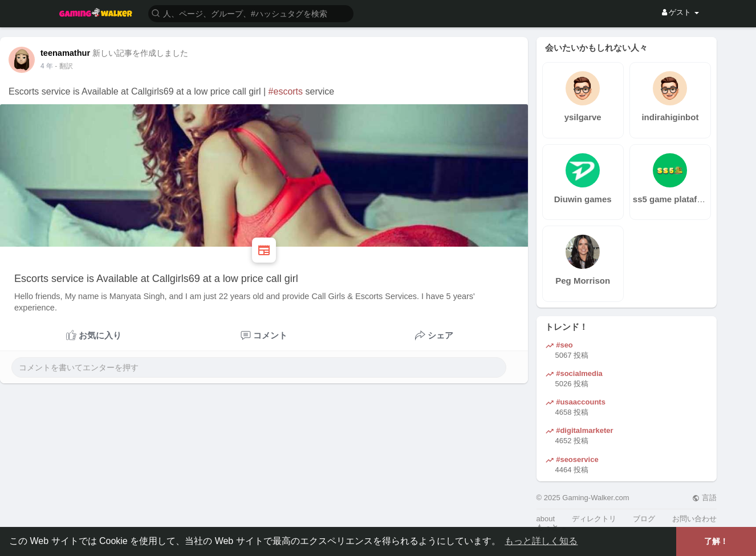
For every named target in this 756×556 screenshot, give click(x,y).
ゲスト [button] (680, 12)
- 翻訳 (64, 66)
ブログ (644, 519)
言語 (704, 498)
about (546, 519)
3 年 (47, 66)
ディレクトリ (594, 519)
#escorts (286, 91)
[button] (251, 13)
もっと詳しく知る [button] (541, 541)
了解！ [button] (716, 541)
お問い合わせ (694, 519)
